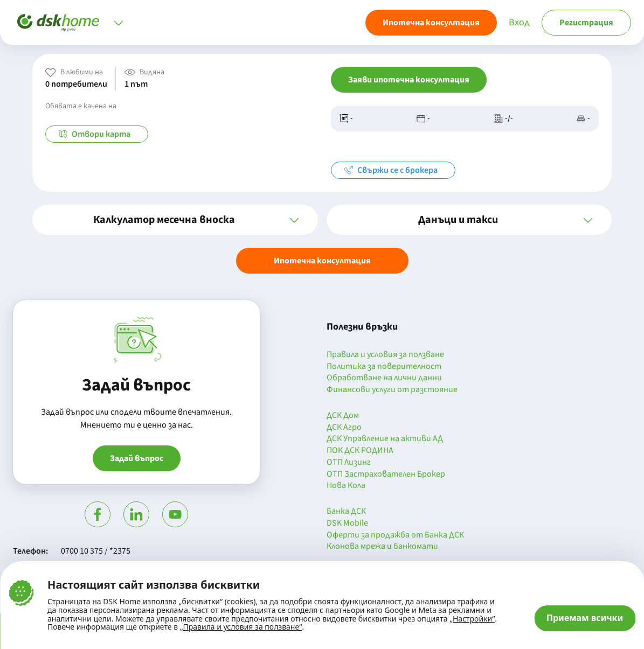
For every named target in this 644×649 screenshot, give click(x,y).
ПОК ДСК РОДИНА (360, 451)
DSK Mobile (347, 524)
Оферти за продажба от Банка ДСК (395, 535)
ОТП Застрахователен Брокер (386, 474)
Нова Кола (346, 486)
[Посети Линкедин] (136, 514)
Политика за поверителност (384, 367)
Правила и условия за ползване (385, 355)
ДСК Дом (343, 416)
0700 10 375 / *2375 (96, 551)
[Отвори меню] (119, 23)
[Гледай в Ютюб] (175, 514)
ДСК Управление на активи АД (385, 439)
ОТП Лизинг (349, 463)
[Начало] (58, 23)
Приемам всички (585, 618)
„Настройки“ (472, 619)
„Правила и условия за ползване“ (241, 627)
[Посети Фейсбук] (98, 514)
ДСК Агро (344, 428)
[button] (175, 220)
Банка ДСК (346, 512)
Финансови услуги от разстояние (392, 390)
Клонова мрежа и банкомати (382, 547)
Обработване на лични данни (384, 378)
